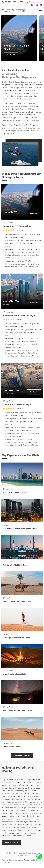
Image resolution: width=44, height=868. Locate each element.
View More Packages (22, 755)
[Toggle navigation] (40, 10)
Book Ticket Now (11, 842)
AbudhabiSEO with (31, 860)
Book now (11, 55)
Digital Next (6, 863)
